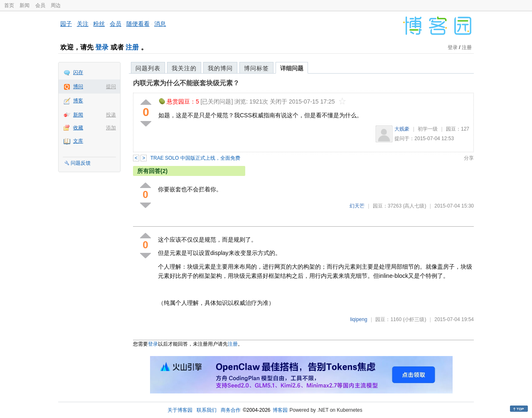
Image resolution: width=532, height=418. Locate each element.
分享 (469, 158)
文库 (78, 141)
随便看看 (138, 24)
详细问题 (292, 68)
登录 (102, 47)
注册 (132, 47)
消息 (160, 24)
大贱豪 (402, 129)
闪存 (78, 72)
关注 (83, 24)
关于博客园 (180, 410)
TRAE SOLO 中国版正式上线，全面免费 (195, 158)
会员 (40, 5)
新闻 (25, 5)
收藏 (78, 128)
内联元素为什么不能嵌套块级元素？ (186, 83)
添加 (111, 128)
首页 (9, 5)
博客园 (280, 410)
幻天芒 (357, 206)
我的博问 (220, 68)
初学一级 (428, 129)
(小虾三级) (414, 319)
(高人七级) (414, 206)
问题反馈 (81, 163)
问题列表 (148, 68)
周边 (56, 5)
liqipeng (358, 319)
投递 (111, 115)
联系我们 (207, 410)
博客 (78, 101)
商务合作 (231, 410)
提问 (111, 87)
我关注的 (184, 68)
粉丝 (99, 24)
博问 (78, 87)
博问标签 (256, 68)
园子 (66, 24)
